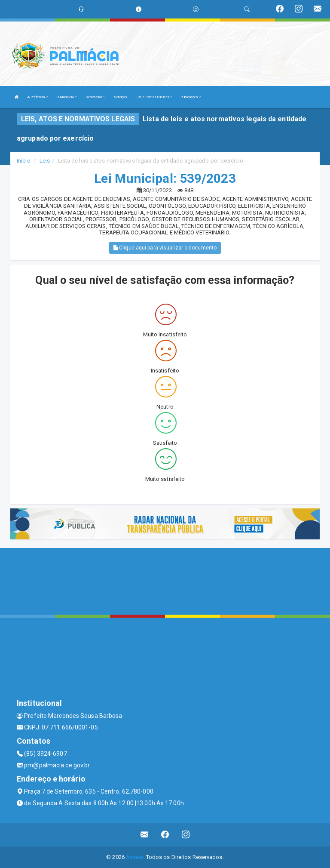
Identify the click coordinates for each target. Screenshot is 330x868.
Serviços (120, 97)
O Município (67, 97)
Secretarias (95, 97)
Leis (45, 161)
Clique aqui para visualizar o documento (165, 248)
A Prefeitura (38, 97)
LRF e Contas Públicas (154, 97)
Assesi (135, 857)
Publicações (191, 97)
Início (24, 161)
